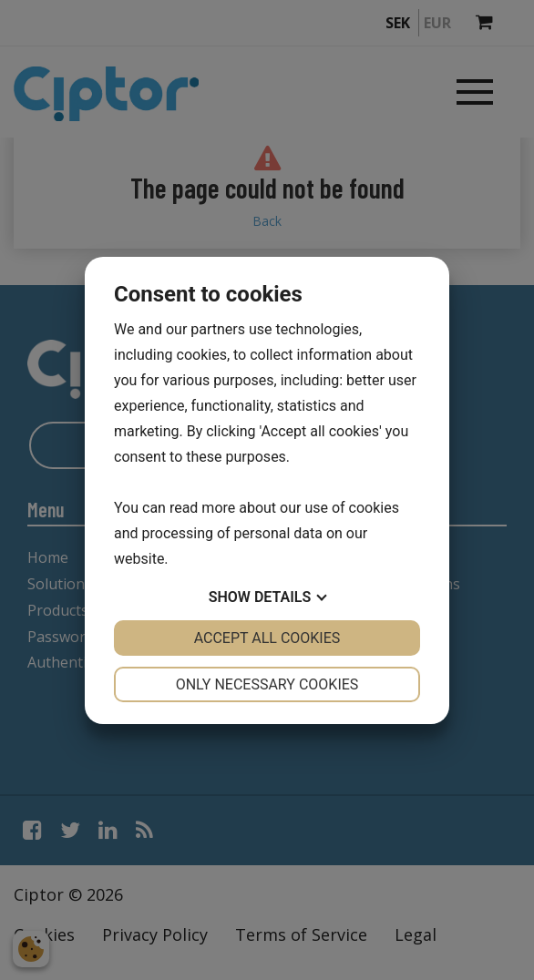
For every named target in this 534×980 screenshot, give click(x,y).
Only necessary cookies (267, 684)
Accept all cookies (267, 638)
